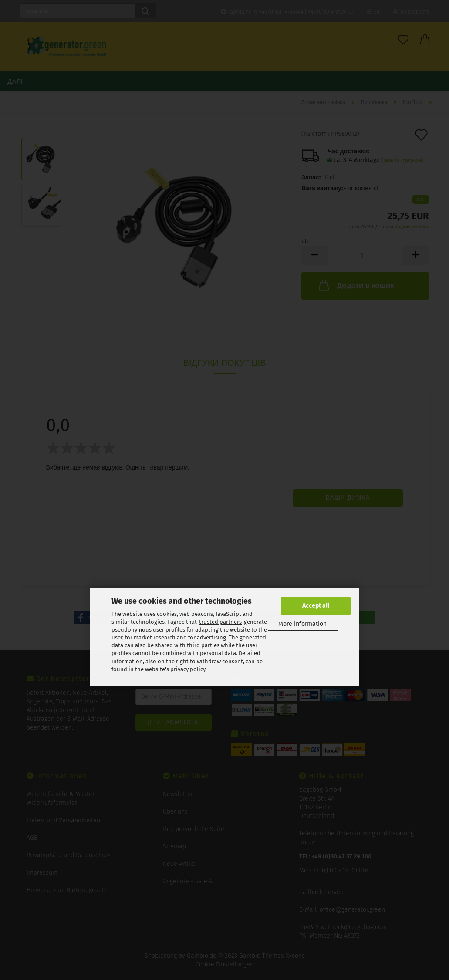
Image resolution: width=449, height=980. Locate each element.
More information (302, 624)
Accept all (316, 606)
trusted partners (220, 622)
